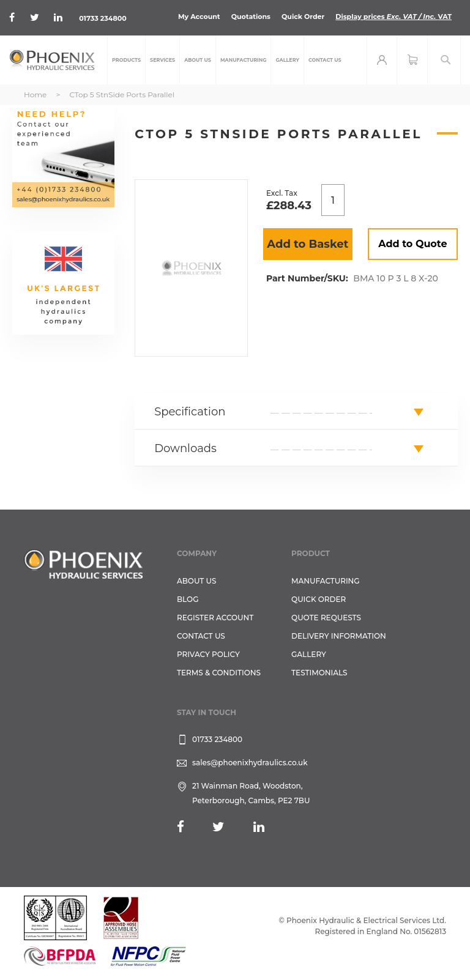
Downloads (185, 448)
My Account (199, 17)
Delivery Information (339, 636)
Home (35, 95)
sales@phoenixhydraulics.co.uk (250, 763)
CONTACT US (201, 636)
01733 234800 (103, 18)
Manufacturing (326, 581)
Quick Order (303, 17)
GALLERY (309, 654)
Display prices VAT (394, 17)
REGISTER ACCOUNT (215, 618)
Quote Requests (326, 618)
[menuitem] (126, 60)
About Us (197, 581)
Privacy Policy (208, 654)
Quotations (251, 17)
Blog (188, 599)
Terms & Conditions (219, 673)
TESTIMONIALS (319, 673)
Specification (190, 412)
